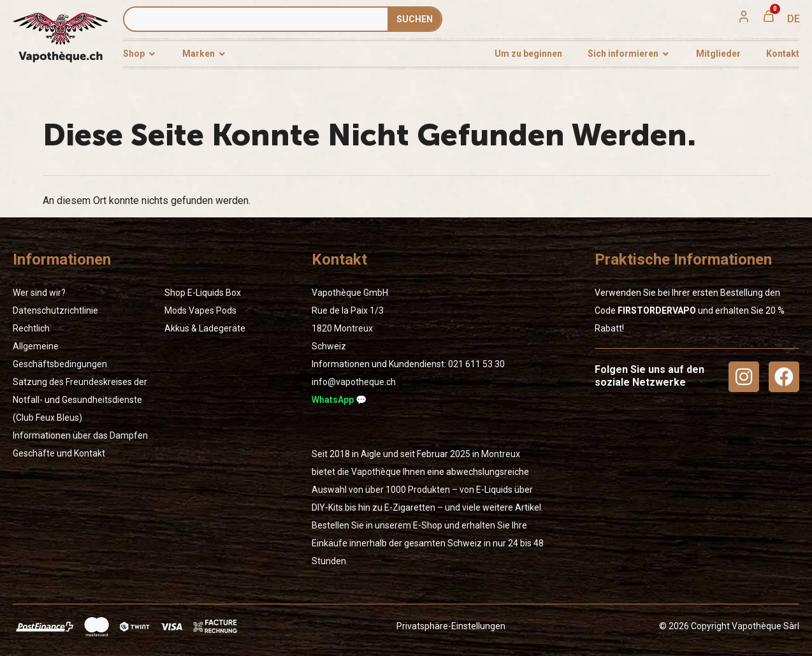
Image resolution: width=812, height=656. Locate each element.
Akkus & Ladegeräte (205, 328)
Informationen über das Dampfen (80, 435)
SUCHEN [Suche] (415, 19)
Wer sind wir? (39, 293)
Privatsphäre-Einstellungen (451, 626)
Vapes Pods (213, 310)
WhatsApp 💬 (339, 400)
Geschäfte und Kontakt (59, 453)
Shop (175, 293)
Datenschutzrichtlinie (55, 310)
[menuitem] (794, 19)
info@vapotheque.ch (354, 382)
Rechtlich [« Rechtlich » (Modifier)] (31, 328)
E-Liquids (206, 293)
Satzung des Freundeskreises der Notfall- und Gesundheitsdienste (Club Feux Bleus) (80, 400)
